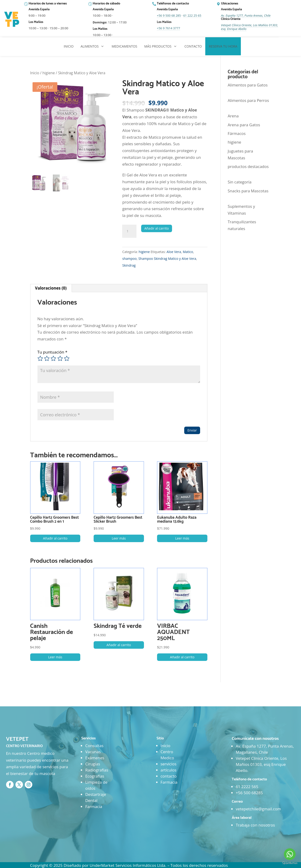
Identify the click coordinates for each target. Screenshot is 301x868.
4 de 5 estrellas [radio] (60, 358)
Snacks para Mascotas (248, 191)
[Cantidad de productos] (129, 231)
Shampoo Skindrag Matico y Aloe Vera (167, 259)
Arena (233, 116)
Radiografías (97, 770)
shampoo (129, 259)
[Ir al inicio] (12, 19)
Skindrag (129, 265)
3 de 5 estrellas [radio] (53, 358)
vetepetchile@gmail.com (258, 809)
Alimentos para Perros (248, 100)
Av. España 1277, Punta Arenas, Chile (246, 15)
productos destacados (248, 166)
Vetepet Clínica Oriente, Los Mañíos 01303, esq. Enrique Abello (250, 27)
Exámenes (95, 758)
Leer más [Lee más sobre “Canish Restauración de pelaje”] (55, 657)
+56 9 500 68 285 (169, 15)
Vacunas (93, 752)
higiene (49, 73)
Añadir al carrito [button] (55, 538)
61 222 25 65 (192, 15)
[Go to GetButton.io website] (290, 863)
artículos (169, 770)
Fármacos (237, 133)
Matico (188, 252)
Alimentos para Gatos (248, 85)
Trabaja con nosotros (255, 825)
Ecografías (95, 776)
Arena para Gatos (244, 125)
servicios (169, 764)
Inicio (35, 73)
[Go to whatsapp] (290, 854)
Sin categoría (240, 182)
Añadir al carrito (157, 228)
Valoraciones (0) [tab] (51, 288)
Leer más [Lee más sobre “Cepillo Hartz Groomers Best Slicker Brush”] (119, 538)
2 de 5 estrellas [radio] (47, 358)
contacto (169, 776)
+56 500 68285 (249, 793)
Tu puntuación (52, 352)
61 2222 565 (247, 787)
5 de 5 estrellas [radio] (67, 358)
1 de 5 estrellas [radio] (40, 358)
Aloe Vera (174, 252)
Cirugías (93, 764)
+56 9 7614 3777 (168, 28)
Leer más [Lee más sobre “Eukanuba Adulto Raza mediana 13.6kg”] (182, 538)
